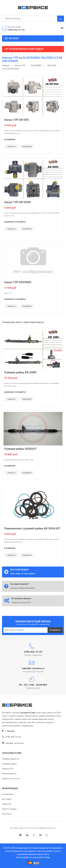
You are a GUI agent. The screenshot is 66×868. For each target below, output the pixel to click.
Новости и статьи (11, 779)
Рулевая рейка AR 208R (20, 372)
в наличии (10, 139)
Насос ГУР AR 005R (17, 202)
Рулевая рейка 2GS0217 (20, 449)
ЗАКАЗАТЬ (11, 147)
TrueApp (46, 857)
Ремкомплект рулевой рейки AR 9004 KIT (32, 528)
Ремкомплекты (9, 774)
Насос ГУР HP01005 (18, 282)
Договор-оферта (18, 828)
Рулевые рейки (9, 764)
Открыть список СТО (21, 602)
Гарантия (7, 804)
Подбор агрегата (10, 759)
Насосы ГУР (8, 769)
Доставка (7, 799)
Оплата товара (9, 809)
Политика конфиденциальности (41, 828)
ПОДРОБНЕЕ (27, 147)
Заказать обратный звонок (23, 588)
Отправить (55, 630)
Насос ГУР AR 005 (16, 120)
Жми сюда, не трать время (23, 574)
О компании (8, 794)
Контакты (7, 814)
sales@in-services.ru (13, 743)
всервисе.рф (22, 848)
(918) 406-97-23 (11, 737)
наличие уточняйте (15, 222)
